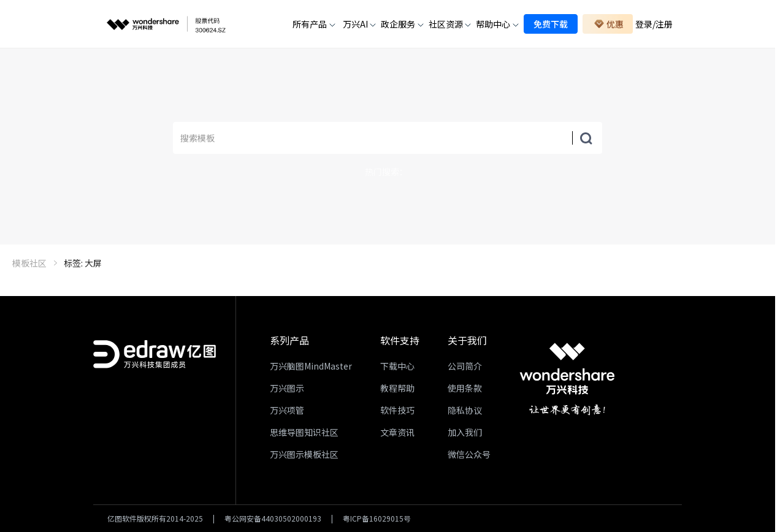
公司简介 (465, 366)
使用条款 (465, 388)
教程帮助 (397, 388)
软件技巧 (397, 410)
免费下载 (551, 24)
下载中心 (397, 366)
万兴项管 (287, 410)
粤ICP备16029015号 (377, 519)
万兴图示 (287, 388)
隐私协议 (465, 410)
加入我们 (465, 432)
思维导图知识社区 (304, 432)
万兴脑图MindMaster (311, 366)
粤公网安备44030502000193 (273, 519)
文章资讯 (397, 432)
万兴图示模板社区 (304, 454)
